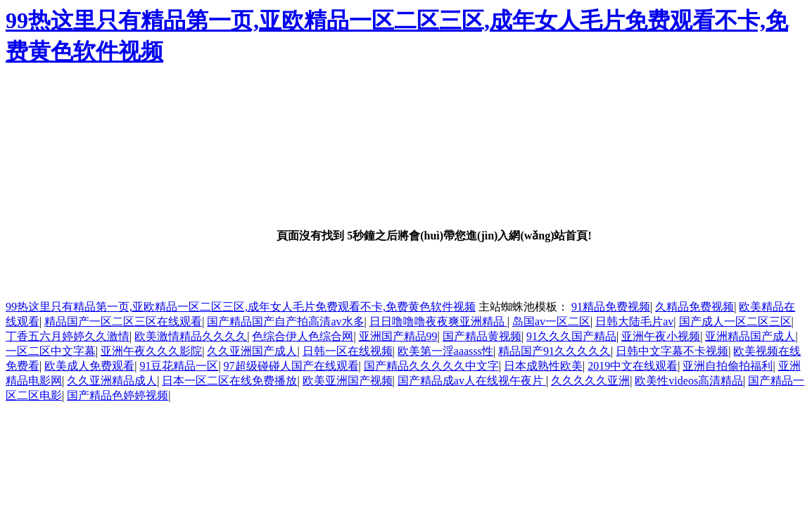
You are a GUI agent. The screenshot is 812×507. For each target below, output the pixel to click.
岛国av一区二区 (551, 321)
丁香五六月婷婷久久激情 (68, 336)
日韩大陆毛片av (634, 321)
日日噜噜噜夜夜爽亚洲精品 (438, 321)
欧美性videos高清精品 (689, 381)
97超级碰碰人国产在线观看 (291, 366)
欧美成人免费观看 (89, 366)
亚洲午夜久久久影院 (151, 351)
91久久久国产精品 (571, 336)
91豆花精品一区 (179, 366)
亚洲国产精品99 (398, 336)
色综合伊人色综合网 (303, 336)
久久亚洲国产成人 (252, 351)
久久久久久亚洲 (590, 381)
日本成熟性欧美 (543, 366)
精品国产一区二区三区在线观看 (123, 321)
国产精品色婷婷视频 (118, 395)
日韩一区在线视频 (348, 351)
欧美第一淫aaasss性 (445, 351)
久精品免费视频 (694, 307)
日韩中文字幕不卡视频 (672, 351)
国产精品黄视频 (482, 336)
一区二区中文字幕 (51, 351)
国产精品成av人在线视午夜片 (472, 381)
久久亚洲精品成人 (112, 381)
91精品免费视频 (611, 307)
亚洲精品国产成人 (750, 336)
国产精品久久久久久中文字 (431, 366)
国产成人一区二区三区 (735, 321)
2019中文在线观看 (633, 366)
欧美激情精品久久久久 (191, 336)
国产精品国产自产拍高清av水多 (285, 321)
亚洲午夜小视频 (661, 336)
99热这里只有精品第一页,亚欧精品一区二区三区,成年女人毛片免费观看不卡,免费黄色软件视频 (241, 307)
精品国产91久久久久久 (554, 351)
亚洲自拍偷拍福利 (728, 366)
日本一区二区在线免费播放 (229, 381)
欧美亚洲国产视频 (348, 381)
